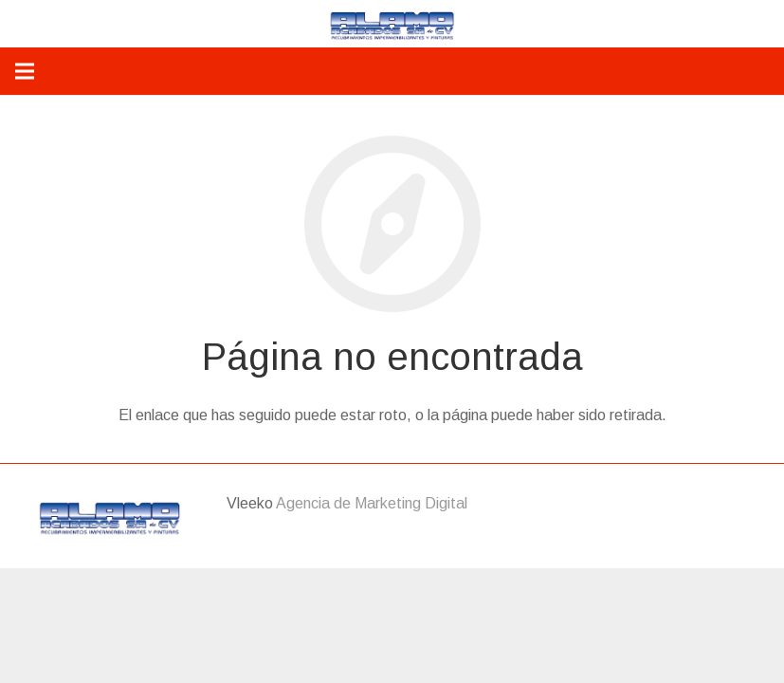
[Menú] (25, 71)
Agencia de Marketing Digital (372, 503)
